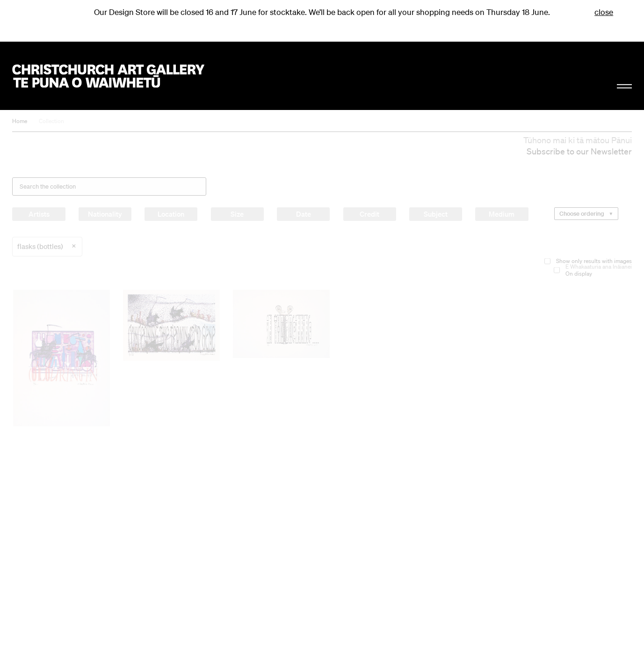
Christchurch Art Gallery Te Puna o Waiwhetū (108, 76)
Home (20, 121)
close (604, 12)
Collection (51, 121)
